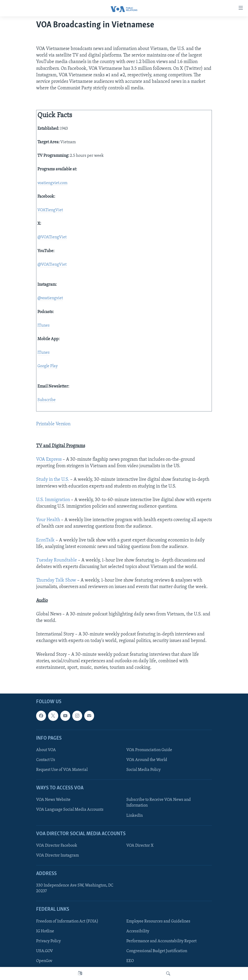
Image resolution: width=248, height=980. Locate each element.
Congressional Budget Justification (157, 951)
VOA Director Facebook (57, 846)
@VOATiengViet (52, 237)
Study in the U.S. (53, 480)
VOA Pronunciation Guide (149, 750)
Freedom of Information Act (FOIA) (67, 921)
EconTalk (46, 540)
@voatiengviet (50, 298)
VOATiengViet (50, 210)
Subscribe (47, 400)
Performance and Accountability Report (161, 941)
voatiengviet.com (52, 183)
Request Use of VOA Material (62, 770)
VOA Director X (140, 846)
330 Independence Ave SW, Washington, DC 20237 (75, 888)
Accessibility (138, 931)
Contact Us (46, 760)
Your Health (49, 520)
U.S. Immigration (54, 500)
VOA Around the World (147, 760)
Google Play (48, 366)
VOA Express (49, 460)
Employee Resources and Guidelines (158, 921)
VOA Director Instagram (57, 856)
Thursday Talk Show (56, 580)
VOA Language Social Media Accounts (70, 810)
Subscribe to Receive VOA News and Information (159, 803)
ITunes (44, 326)
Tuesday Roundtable (57, 560)
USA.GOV (45, 951)
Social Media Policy (143, 770)
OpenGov (44, 961)
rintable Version (55, 424)
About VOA (46, 750)
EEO (130, 961)
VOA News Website (53, 800)
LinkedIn (135, 816)
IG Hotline (45, 931)
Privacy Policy (48, 941)
